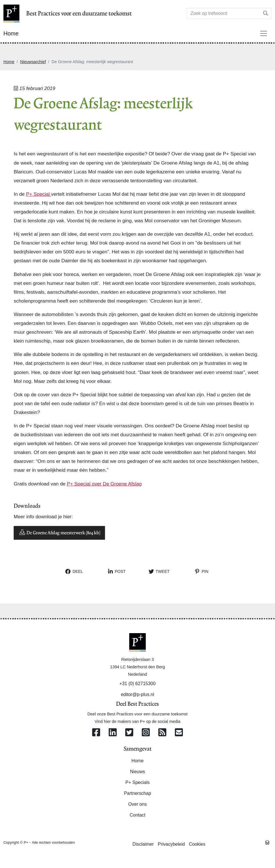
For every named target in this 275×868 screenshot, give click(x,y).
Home (9, 62)
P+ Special (39, 194)
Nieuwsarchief (33, 62)
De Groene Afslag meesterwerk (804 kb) (59, 532)
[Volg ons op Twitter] (129, 733)
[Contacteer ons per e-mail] (179, 733)
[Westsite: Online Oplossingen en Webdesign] (267, 842)
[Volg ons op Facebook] (96, 733)
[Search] (224, 13)
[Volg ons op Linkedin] (113, 733)
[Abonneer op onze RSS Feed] (162, 733)
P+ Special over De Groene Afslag (104, 484)
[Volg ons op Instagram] (146, 733)
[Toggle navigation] (264, 33)
